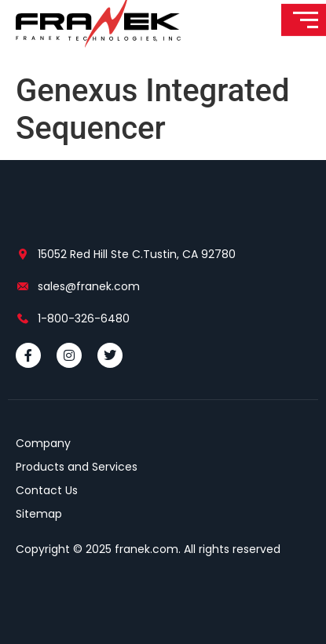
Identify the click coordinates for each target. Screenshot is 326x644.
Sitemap (39, 514)
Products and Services (77, 467)
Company (43, 443)
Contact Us (47, 490)
